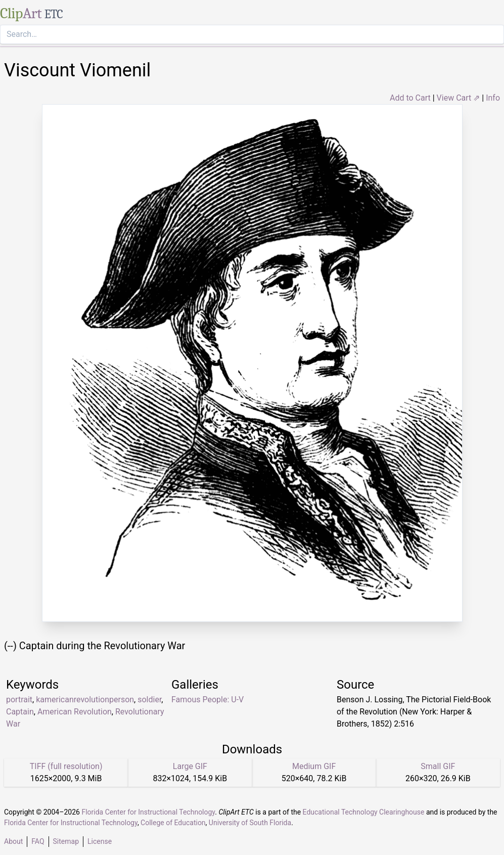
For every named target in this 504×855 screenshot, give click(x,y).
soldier (149, 700)
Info (493, 98)
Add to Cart (410, 98)
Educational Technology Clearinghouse (364, 812)
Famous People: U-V (208, 700)
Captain (20, 712)
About (13, 841)
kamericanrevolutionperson (85, 700)
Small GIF (438, 766)
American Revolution (75, 712)
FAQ (38, 841)
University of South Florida (250, 823)
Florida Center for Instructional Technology (148, 812)
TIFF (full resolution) (66, 766)
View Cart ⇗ (459, 98)
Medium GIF (314, 766)
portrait (19, 700)
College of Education (173, 823)
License (100, 841)
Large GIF (190, 766)
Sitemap (66, 841)
